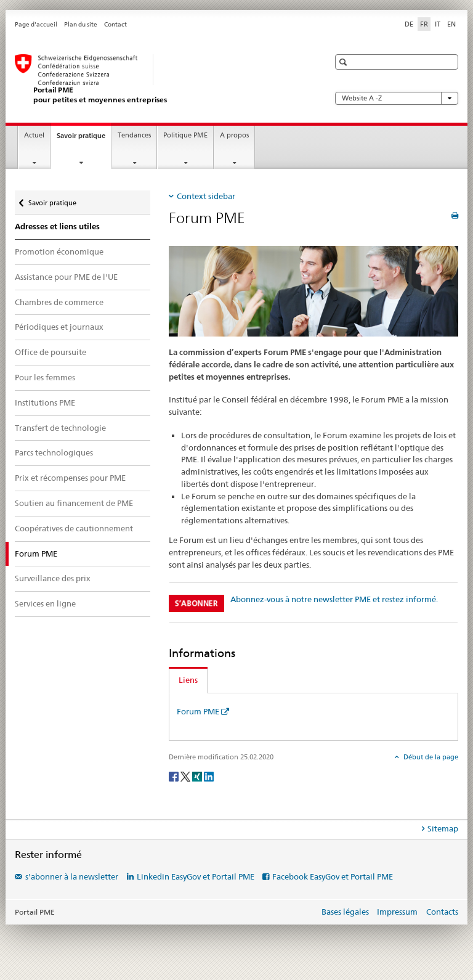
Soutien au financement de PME (74, 503)
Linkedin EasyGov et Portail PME (196, 876)
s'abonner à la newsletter (72, 876)
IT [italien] (438, 24)
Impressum (397, 912)
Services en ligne (45, 603)
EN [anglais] (451, 24)
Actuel (34, 135)
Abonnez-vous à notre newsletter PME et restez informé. (334, 599)
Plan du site (81, 24)
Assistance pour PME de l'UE (66, 277)
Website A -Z (397, 98)
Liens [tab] (188, 680)
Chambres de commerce (59, 302)
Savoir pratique (84, 139)
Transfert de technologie (60, 428)
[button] (345, 62)
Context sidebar (206, 196)
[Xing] (198, 776)
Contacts (442, 912)
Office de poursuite (51, 352)
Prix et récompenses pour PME (70, 478)
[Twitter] (186, 776)
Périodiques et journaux (59, 327)
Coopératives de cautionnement (74, 528)
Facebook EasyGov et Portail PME (333, 876)
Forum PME (198, 711)
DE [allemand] (409, 24)
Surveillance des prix (53, 578)
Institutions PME (45, 402)
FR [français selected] (424, 24)
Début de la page (430, 757)
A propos (234, 135)
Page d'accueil (36, 24)
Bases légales (345, 912)
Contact (115, 24)
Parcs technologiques (54, 452)
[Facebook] (175, 776)
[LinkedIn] (209, 776)
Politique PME (185, 135)
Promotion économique (59, 251)
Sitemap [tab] (443, 828)
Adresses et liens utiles (57, 227)
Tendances (134, 135)
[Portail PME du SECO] (160, 79)
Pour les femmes (45, 377)
